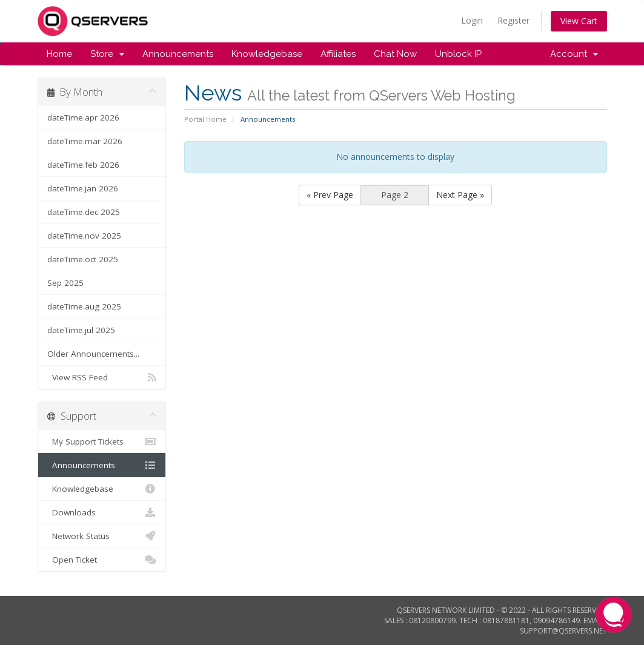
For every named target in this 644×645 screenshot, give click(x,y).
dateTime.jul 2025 (81, 330)
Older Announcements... (93, 354)
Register (513, 20)
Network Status (102, 536)
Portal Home (205, 119)
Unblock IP (458, 54)
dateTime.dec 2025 (84, 212)
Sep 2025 (65, 283)
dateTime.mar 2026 (85, 141)
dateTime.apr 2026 (83, 117)
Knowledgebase (267, 54)
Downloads (102, 512)
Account (574, 54)
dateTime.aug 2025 (84, 306)
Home (59, 54)
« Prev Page (330, 195)
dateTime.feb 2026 (83, 165)
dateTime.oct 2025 (83, 259)
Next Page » (460, 195)
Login (472, 20)
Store (107, 54)
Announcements (178, 54)
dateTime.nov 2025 (84, 236)
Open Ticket (102, 560)
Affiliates (338, 54)
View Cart (579, 21)
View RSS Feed (102, 377)
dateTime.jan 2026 (83, 188)
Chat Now (395, 54)
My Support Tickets (102, 442)
